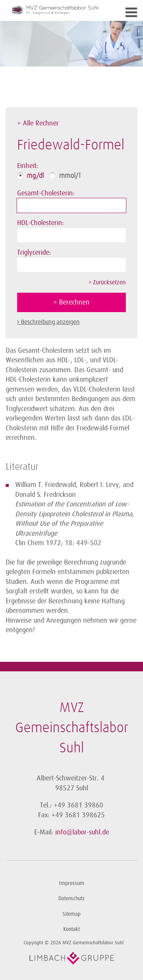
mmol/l (70, 176)
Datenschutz (71, 898)
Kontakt (71, 929)
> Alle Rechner (38, 123)
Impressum (72, 883)
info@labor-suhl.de (82, 832)
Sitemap (71, 914)
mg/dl (35, 176)
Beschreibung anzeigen (50, 322)
